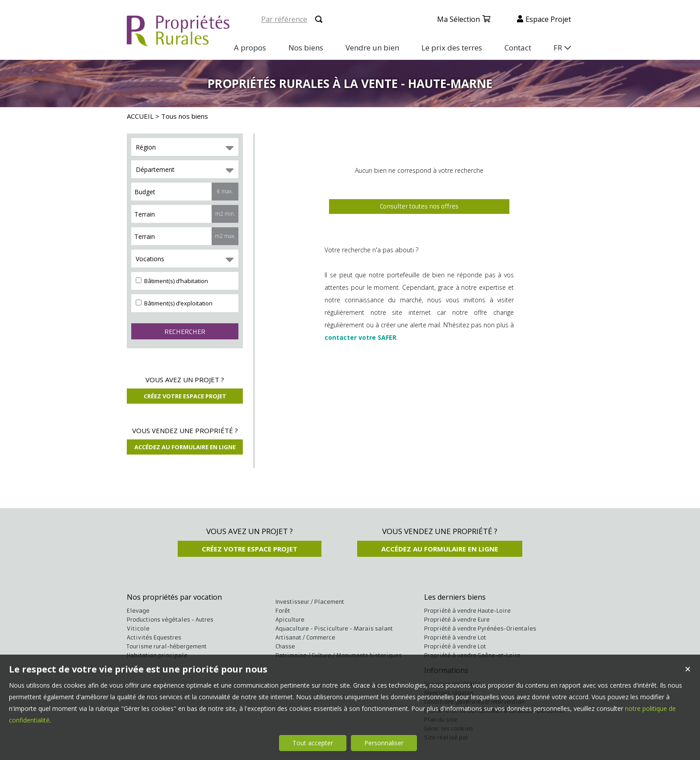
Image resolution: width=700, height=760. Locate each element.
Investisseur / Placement (310, 602)
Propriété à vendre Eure (457, 620)
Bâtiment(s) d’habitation (172, 281)
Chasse (285, 646)
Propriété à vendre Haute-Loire (467, 611)
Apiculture (290, 620)
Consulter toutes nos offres (419, 207)
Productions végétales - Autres (170, 620)
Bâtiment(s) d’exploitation (174, 303)
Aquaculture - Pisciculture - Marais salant (334, 628)
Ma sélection (458, 19)
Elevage (138, 611)
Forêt (283, 611)
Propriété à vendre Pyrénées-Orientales (480, 628)
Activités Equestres (154, 637)
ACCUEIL (140, 116)
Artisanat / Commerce (305, 637)
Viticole (138, 628)
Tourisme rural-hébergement (167, 646)
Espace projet (548, 19)
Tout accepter (313, 743)
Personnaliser (384, 743)
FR (558, 48)
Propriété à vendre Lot (455, 637)
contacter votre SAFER (360, 337)
